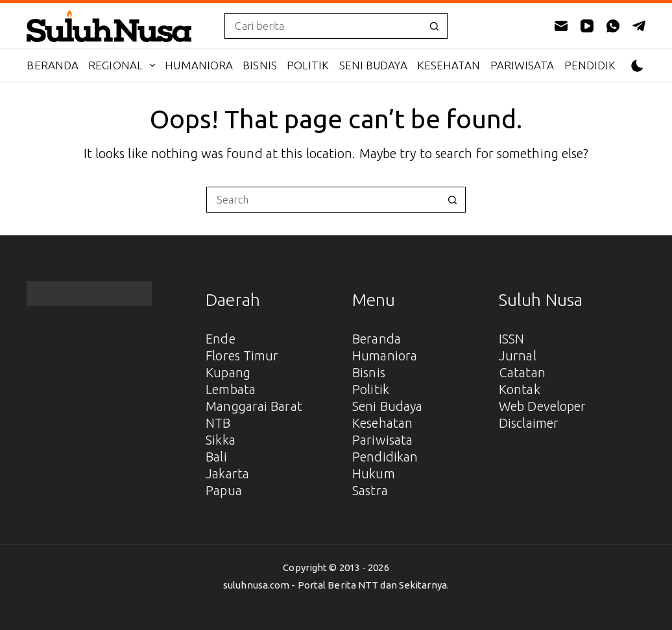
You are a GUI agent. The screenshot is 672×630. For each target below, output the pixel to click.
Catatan (522, 372)
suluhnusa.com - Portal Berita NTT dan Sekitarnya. (336, 585)
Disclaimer (529, 423)
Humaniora (199, 65)
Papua (224, 490)
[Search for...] (323, 26)
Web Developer (542, 406)
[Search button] (435, 26)
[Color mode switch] (637, 66)
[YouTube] (587, 26)
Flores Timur (242, 356)
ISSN (511, 339)
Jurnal (518, 356)
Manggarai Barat (254, 406)
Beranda (53, 65)
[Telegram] (639, 26)
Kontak (520, 389)
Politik (308, 65)
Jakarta (227, 473)
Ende (220, 339)
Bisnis (260, 65)
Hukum (374, 473)
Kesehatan (449, 65)
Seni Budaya (373, 65)
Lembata (231, 389)
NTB (218, 423)
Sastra (370, 490)
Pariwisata (522, 65)
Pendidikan (598, 65)
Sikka (221, 440)
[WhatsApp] (613, 26)
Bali (216, 457)
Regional (124, 65)
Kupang (228, 372)
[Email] (561, 26)
